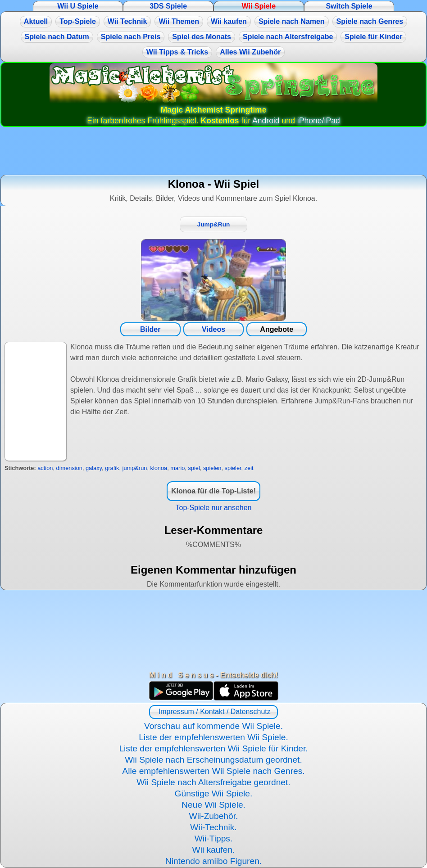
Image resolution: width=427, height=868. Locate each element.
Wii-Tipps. (214, 839)
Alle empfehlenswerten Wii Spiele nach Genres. (213, 771)
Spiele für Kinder (373, 37)
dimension (69, 468)
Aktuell (36, 21)
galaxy (94, 468)
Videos (213, 329)
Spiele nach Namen (292, 21)
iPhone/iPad (319, 121)
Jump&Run (214, 224)
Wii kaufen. (214, 850)
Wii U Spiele (78, 6)
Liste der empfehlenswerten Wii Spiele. (213, 737)
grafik (112, 468)
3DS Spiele (168, 6)
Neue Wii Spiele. (213, 805)
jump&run (135, 468)
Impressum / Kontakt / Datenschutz (213, 712)
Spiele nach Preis (131, 37)
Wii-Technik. (213, 827)
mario (177, 468)
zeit (249, 468)
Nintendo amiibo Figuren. (213, 861)
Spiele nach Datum (57, 37)
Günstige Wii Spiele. (214, 793)
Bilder (150, 329)
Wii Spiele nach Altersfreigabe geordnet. (213, 782)
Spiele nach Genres (370, 21)
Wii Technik (127, 21)
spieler (233, 468)
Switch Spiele (349, 6)
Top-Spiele (78, 21)
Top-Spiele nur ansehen (213, 508)
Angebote (277, 329)
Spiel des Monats (202, 37)
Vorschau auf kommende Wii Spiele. (213, 726)
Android (266, 121)
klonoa (159, 468)
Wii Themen (179, 21)
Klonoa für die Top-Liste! (213, 491)
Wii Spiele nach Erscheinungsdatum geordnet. (213, 760)
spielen (212, 468)
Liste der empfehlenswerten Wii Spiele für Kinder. (213, 748)
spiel (194, 468)
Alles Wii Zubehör (250, 52)
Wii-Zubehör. (214, 816)
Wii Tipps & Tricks (177, 52)
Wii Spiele (259, 6)
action (45, 468)
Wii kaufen (229, 21)
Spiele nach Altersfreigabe (288, 37)
